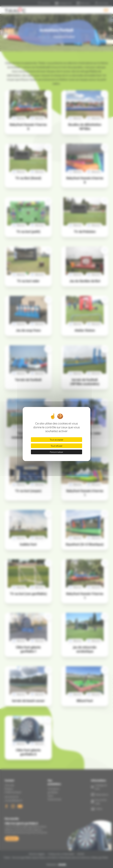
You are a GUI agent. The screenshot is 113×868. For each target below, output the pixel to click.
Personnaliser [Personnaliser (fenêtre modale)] (56, 452)
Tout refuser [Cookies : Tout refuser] (56, 446)
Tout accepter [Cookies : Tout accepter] (56, 440)
